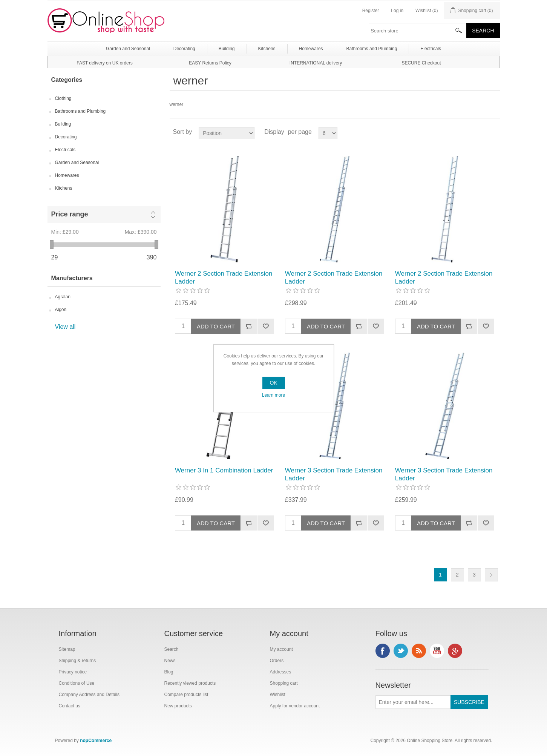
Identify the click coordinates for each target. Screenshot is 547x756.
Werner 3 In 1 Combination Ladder (224, 470)
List (493, 132)
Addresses (281, 672)
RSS (419, 651)
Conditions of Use (77, 683)
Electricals (65, 150)
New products (178, 706)
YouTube (437, 651)
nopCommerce (96, 741)
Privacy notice (73, 672)
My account (281, 649)
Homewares (67, 175)
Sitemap (67, 649)
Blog (169, 672)
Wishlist (278, 695)
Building (63, 124)
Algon (61, 310)
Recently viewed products (190, 683)
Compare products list (186, 695)
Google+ (455, 651)
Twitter (401, 651)
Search (172, 649)
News (170, 661)
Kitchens (64, 188)
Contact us (70, 706)
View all (65, 327)
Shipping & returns (77, 661)
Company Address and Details (89, 695)
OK (273, 383)
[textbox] (418, 31)
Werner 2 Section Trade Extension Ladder (224, 277)
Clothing (63, 98)
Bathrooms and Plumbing (80, 111)
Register (371, 11)
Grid (480, 132)
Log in (397, 11)
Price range (70, 214)
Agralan (63, 297)
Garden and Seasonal (77, 163)
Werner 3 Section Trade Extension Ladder (334, 474)
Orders (277, 661)
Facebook (383, 651)
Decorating (66, 137)
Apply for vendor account (295, 706)
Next (491, 575)
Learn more (273, 395)
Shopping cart (284, 683)
